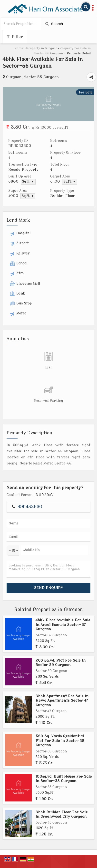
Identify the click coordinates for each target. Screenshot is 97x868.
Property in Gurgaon (42, 48)
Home (19, 48)
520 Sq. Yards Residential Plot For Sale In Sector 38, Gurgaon (61, 741)
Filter (15, 37)
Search (54, 24)
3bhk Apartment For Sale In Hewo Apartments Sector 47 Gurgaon (62, 701)
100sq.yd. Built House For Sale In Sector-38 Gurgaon (64, 779)
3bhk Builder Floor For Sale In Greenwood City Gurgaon (62, 814)
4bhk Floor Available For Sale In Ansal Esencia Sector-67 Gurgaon (63, 625)
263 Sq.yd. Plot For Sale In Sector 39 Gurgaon (61, 663)
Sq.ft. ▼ (28, 182)
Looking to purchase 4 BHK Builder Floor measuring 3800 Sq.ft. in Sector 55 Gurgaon (48, 569)
